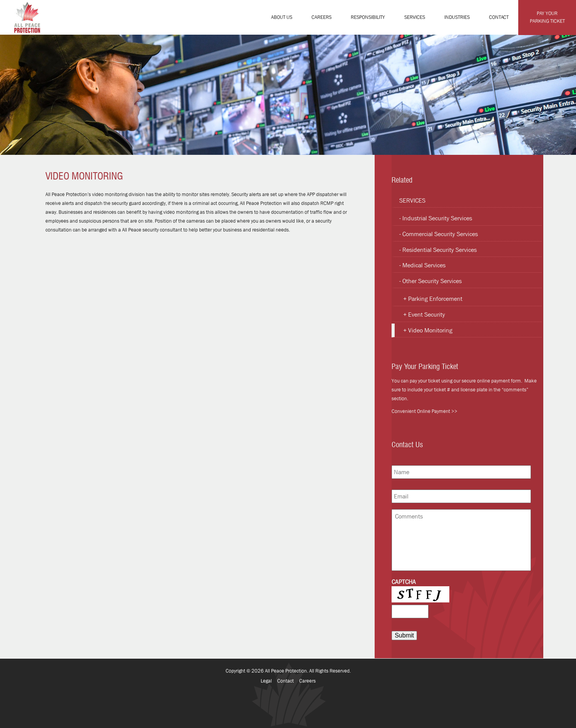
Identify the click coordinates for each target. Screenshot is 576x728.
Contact (499, 17)
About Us (282, 17)
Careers (321, 17)
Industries (457, 17)
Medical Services (424, 265)
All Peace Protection (286, 671)
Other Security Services (432, 281)
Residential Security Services (440, 250)
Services (415, 17)
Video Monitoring (430, 330)
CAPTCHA (404, 582)
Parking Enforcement (435, 299)
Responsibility (368, 17)
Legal (266, 681)
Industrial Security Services (437, 218)
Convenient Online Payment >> (424, 411)
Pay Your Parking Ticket (547, 17)
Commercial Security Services (440, 234)
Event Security (427, 315)
